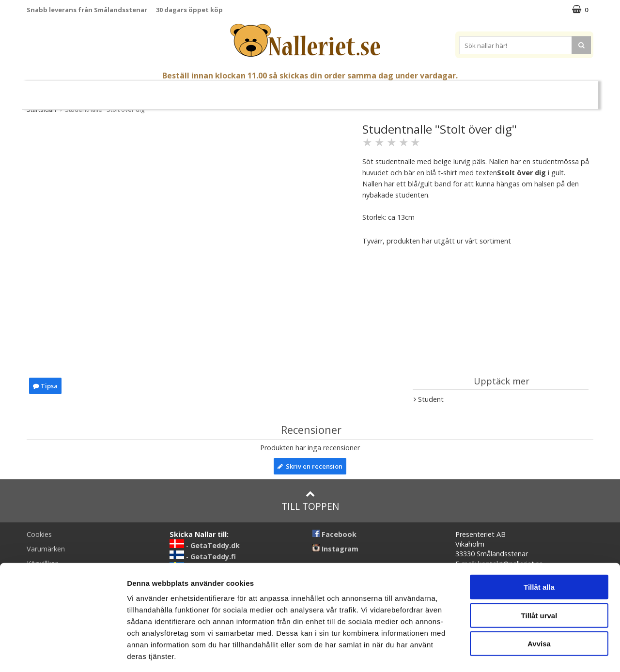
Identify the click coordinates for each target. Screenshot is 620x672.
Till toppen (310, 501)
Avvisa (539, 601)
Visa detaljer (526, 653)
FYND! (557, 91)
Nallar (194, 91)
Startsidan (41, 109)
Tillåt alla (539, 544)
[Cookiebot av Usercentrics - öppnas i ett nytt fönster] (63, 653)
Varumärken (513, 91)
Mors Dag (108, 91)
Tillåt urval (539, 573)
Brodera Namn (449, 91)
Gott (404, 91)
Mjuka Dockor (300, 91)
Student (150, 91)
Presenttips (363, 91)
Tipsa (45, 386)
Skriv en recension (310, 466)
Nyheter (66, 91)
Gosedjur (240, 91)
